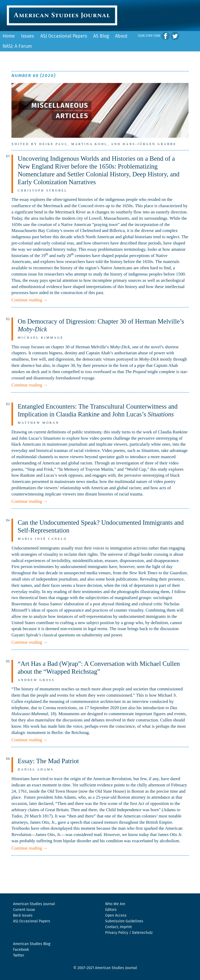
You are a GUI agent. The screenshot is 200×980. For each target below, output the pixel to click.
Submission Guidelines (124, 921)
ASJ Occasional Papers (64, 36)
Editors (111, 910)
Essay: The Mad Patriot (48, 761)
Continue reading (30, 300)
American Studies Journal (34, 904)
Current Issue (24, 910)
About (121, 36)
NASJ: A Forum (17, 46)
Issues (27, 36)
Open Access (116, 916)
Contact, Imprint (118, 927)
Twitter (19, 955)
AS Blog (101, 36)
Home (9, 36)
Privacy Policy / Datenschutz (129, 933)
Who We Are (115, 904)
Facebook (21, 950)
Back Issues (23, 916)
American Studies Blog (32, 944)
